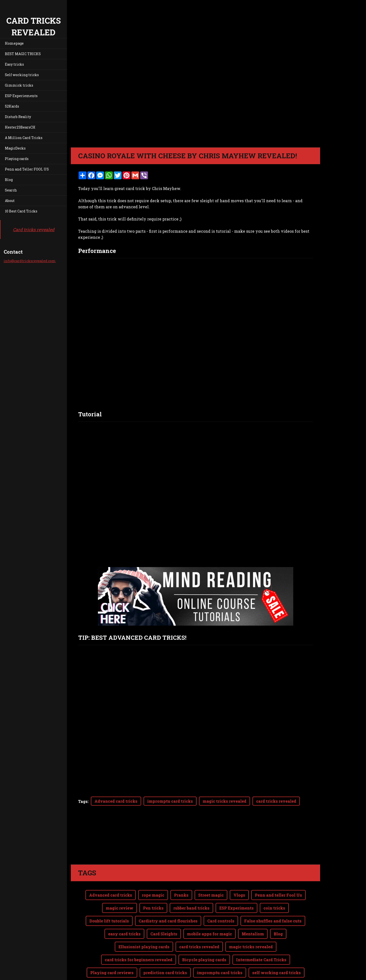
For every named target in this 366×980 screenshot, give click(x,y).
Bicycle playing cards (204, 960)
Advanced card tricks (116, 801)
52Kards (12, 106)
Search (11, 190)
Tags (83, 801)
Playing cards (17, 159)
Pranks (181, 895)
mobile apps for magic (209, 934)
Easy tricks (14, 64)
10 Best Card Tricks (21, 211)
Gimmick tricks (19, 85)
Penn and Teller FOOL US (27, 169)
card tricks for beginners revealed (139, 960)
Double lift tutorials (109, 921)
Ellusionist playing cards (144, 947)
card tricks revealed (276, 801)
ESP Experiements (21, 96)
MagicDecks (15, 148)
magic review (120, 908)
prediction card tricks (165, 973)
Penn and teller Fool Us (278, 895)
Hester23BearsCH (20, 127)
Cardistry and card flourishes (168, 921)
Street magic (211, 895)
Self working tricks (22, 75)
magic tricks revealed (225, 801)
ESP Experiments (236, 908)
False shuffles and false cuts (273, 921)
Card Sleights (164, 934)
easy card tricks (124, 934)
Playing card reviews (112, 973)
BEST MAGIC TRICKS (23, 54)
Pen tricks (153, 908)
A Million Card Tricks (24, 138)
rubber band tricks (191, 908)
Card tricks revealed (34, 230)
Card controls (221, 921)
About (10, 201)
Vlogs (239, 895)
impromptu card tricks (170, 801)
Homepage (14, 43)
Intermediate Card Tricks (261, 960)
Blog (9, 180)
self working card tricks (277, 973)
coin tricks (274, 908)
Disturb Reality (18, 117)
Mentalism (253, 934)
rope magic (153, 895)
